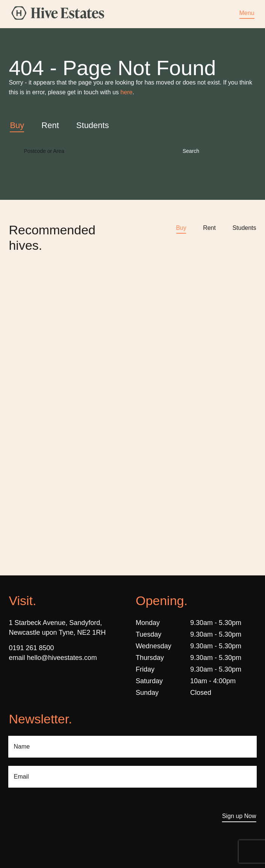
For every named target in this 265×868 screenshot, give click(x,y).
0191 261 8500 (31, 648)
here (126, 92)
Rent (209, 228)
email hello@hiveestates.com (53, 658)
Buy (181, 228)
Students (244, 228)
